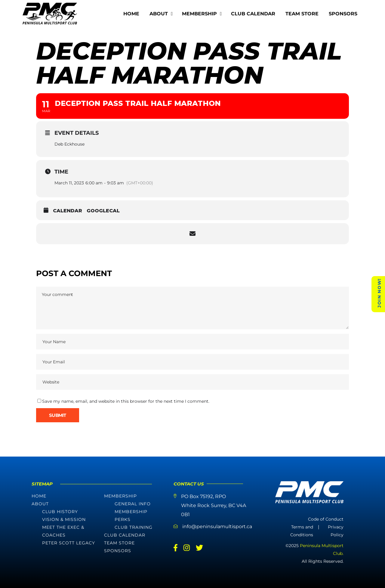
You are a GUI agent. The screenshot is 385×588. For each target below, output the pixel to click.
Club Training (134, 527)
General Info (133, 504)
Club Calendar (125, 535)
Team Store (119, 543)
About (40, 504)
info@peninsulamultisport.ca (217, 526)
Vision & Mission (64, 519)
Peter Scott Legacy (69, 543)
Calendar (68, 211)
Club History (60, 512)
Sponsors (118, 551)
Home (39, 496)
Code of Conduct (326, 519)
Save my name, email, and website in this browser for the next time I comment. (126, 401)
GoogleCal (103, 211)
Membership (120, 496)
